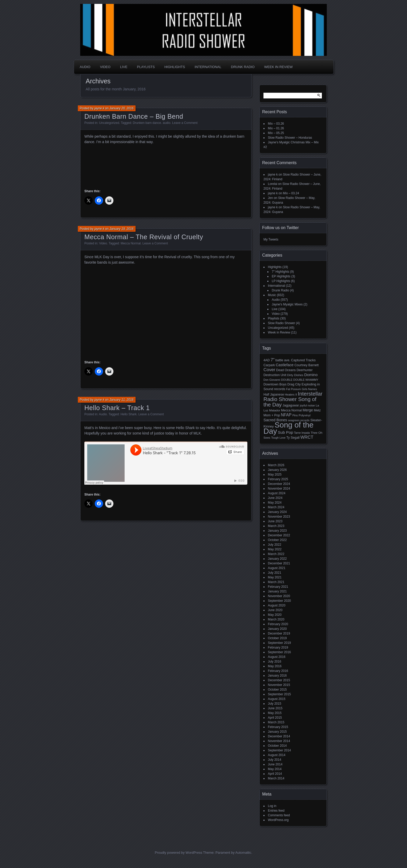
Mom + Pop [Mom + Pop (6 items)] (272, 415)
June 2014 (275, 764)
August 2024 (277, 493)
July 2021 (274, 573)
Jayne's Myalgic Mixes (287, 304)
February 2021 (278, 587)
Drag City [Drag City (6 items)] (294, 384)
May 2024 (275, 503)
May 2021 (275, 577)
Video (105, 67)
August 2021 (277, 568)
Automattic (243, 853)
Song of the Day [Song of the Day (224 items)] (289, 428)
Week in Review (279, 67)
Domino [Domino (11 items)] (311, 375)
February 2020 (278, 624)
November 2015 (279, 685)
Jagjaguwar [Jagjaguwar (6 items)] (291, 405)
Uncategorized (278, 328)
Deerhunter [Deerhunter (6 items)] (305, 370)
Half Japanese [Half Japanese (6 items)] (274, 395)
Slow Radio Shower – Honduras (290, 138)
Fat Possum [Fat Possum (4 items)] (293, 389)
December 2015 (279, 680)
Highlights (175, 67)
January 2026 (277, 470)
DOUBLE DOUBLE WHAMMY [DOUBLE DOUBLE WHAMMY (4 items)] (300, 380)
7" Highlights (280, 272)
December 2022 (279, 535)
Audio (85, 67)
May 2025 (275, 475)
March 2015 (276, 722)
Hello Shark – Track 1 (117, 408)
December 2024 (279, 484)
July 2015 (274, 704)
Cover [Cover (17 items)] (269, 370)
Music (272, 295)
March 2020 (276, 619)
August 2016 (277, 657)
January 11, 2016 (122, 400)
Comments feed (279, 815)
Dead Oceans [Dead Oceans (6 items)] (286, 370)
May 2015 (275, 713)
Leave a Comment (185, 123)
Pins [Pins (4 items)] (295, 415)
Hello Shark (128, 414)
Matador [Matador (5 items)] (275, 410)
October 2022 (277, 540)
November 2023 (279, 517)
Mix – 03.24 (291, 193)
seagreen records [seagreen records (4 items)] (299, 420)
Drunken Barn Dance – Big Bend (134, 116)
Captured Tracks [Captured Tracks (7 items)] (303, 360)
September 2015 (279, 694)
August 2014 (277, 755)
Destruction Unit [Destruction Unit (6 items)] (275, 375)
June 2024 (275, 498)
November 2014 (279, 741)
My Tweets (271, 239)
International (208, 67)
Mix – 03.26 (276, 124)
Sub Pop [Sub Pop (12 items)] (286, 432)
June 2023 (275, 521)
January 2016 (277, 676)
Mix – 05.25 (276, 133)
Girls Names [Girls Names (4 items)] (310, 389)
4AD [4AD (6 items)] (267, 360)
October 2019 (277, 638)
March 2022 (276, 554)
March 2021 (276, 582)
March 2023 (276, 526)
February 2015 (278, 727)
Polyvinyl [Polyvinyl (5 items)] (304, 415)
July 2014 (274, 760)
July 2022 (274, 545)
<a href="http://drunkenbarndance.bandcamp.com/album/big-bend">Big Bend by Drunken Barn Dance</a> (166, 166)
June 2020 (275, 610)
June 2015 (275, 708)
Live (124, 67)
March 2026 (276, 465)
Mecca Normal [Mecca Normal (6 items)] (291, 410)
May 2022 (275, 549)
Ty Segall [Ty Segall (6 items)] (293, 438)
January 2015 (277, 732)
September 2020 (279, 601)
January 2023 (277, 531)
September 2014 (279, 750)
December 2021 (279, 563)
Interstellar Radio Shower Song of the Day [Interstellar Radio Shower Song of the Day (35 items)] (293, 399)
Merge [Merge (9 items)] (308, 410)
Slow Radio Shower (281, 323)
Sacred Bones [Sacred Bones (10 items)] (275, 420)
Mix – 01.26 (276, 128)
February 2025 (278, 479)
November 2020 (279, 596)
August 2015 (277, 699)
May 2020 (275, 615)
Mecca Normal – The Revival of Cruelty (144, 237)
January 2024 (277, 512)
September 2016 (279, 652)
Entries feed (276, 811)
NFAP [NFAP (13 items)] (286, 415)
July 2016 (274, 662)
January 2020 (277, 629)
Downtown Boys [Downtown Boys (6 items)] (275, 384)
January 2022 (277, 559)
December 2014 (279, 736)
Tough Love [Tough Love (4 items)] (278, 438)
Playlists (146, 67)
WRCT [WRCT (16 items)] (307, 437)
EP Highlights (281, 276)
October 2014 (277, 746)
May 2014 (275, 769)
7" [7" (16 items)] (272, 360)
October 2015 (277, 690)
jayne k (99, 108)
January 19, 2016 (122, 229)
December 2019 (279, 633)
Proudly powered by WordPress (178, 853)
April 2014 (275, 774)
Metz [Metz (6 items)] (317, 410)
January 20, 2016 (122, 108)
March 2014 (276, 778)
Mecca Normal (131, 243)
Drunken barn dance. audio (152, 123)
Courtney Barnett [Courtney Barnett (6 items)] (306, 365)
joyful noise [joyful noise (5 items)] (307, 405)
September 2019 (279, 643)
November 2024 (279, 489)
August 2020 (277, 605)
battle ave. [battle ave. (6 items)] (283, 360)
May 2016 (275, 666)
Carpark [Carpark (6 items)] (269, 365)
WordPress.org (278, 820)
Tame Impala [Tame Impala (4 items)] (302, 433)
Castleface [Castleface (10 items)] (285, 365)
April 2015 (275, 718)
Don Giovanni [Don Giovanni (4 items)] (272, 380)
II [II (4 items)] (296, 395)
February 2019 (278, 647)
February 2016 (278, 671)
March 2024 (276, 507)
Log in (272, 806)
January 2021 (277, 591)
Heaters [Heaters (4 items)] (290, 395)
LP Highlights (281, 281)
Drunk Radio (243, 67)
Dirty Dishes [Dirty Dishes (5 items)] (295, 375)
